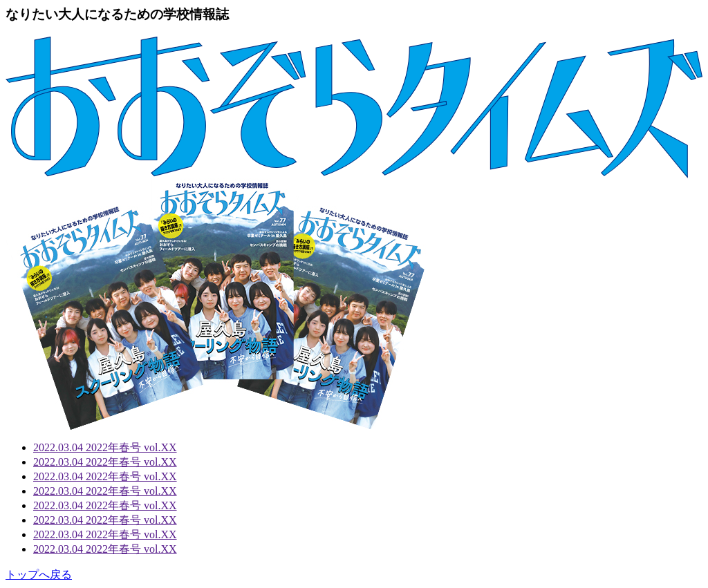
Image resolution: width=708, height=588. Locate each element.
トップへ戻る (39, 575)
